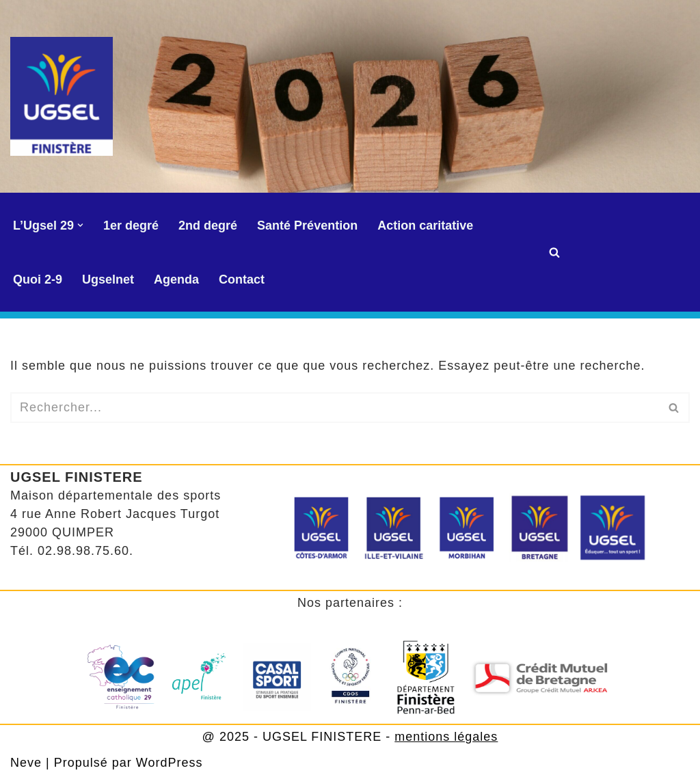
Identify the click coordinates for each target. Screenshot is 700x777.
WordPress (170, 763)
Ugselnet (108, 280)
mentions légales (446, 737)
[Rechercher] (554, 252)
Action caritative (425, 226)
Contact (242, 280)
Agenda (176, 280)
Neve (26, 763)
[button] (80, 225)
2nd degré (208, 226)
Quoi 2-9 (38, 280)
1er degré (131, 226)
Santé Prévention (307, 226)
